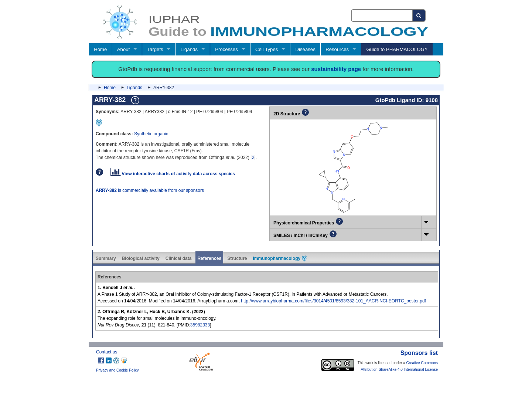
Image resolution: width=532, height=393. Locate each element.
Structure (237, 258)
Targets (155, 49)
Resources (337, 49)
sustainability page (336, 69)
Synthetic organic (151, 134)
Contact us (107, 352)
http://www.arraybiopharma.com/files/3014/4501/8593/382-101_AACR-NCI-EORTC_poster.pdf (333, 301)
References (209, 258)
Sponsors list (419, 353)
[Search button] (419, 16)
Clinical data (179, 258)
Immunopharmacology (280, 258)
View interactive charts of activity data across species (173, 174)
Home (100, 49)
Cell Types (267, 49)
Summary (106, 258)
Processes (226, 49)
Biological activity (141, 258)
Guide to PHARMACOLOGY (397, 49)
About (123, 49)
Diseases (306, 49)
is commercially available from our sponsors (150, 190)
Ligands (189, 49)
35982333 (200, 325)
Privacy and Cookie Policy (117, 370)
